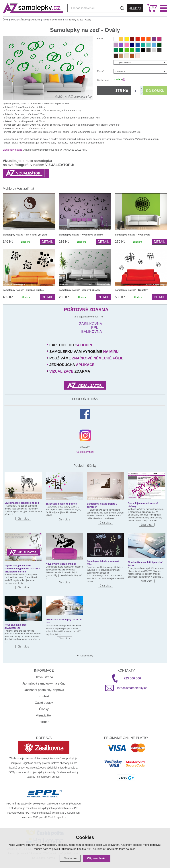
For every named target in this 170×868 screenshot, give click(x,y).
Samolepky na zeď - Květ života (132, 235)
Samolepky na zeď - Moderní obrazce (80, 290)
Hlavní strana (44, 677)
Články (44, 709)
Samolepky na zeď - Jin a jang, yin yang (25, 235)
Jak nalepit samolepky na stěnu (44, 684)
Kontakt (44, 696)
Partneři (44, 722)
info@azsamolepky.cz (132, 688)
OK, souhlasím (97, 858)
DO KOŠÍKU (155, 91)
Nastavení (70, 858)
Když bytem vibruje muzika (61, 564)
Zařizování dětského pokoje (61, 504)
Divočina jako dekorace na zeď (22, 503)
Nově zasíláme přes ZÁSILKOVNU (16, 626)
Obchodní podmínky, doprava (44, 690)
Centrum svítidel (85, 452)
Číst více (23, 519)
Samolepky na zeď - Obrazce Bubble (23, 290)
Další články (87, 656)
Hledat (135, 8)
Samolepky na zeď (13, 150)
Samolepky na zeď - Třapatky (131, 290)
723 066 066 (132, 678)
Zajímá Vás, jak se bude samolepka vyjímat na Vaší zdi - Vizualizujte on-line (22, 569)
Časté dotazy (44, 703)
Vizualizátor (44, 715)
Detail (47, 242)
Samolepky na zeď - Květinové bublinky (81, 235)
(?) (124, 79)
